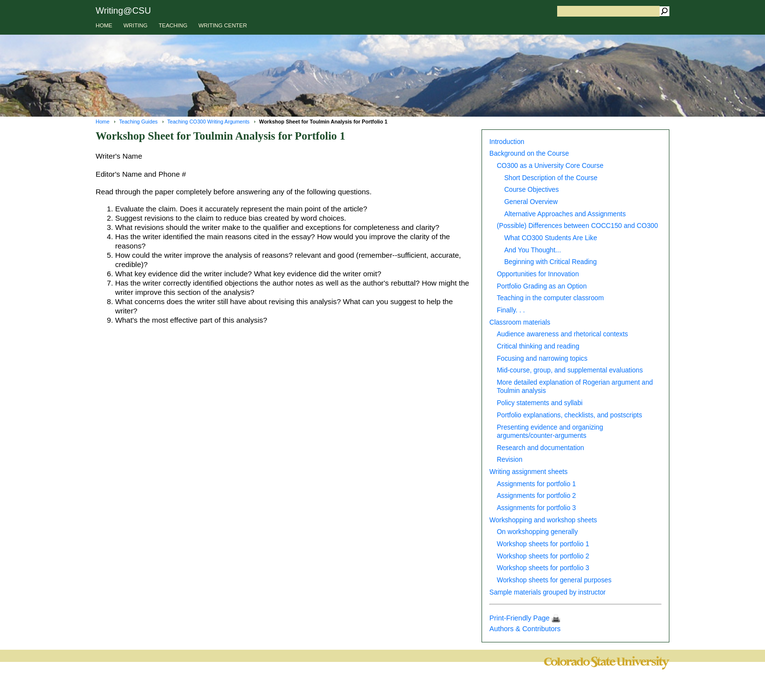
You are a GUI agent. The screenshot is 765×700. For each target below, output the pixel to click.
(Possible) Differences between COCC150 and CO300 (577, 226)
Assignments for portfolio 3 (536, 508)
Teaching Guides (138, 122)
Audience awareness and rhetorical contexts (562, 334)
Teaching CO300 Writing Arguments (209, 122)
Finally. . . (511, 310)
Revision (510, 460)
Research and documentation (540, 448)
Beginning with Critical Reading (550, 262)
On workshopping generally (537, 532)
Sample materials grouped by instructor (547, 592)
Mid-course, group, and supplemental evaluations (570, 370)
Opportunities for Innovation (538, 274)
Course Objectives (531, 190)
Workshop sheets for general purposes (554, 580)
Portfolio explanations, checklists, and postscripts (569, 415)
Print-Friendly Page (525, 618)
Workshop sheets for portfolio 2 (543, 556)
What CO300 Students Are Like (550, 238)
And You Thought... (532, 250)
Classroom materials (520, 322)
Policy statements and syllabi (540, 403)
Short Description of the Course (551, 178)
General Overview (531, 202)
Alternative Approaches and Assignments (565, 214)
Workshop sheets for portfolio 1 (543, 544)
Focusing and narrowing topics (542, 359)
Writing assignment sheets (528, 472)
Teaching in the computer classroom (550, 298)
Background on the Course (529, 154)
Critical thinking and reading (538, 346)
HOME (104, 25)
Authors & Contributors (525, 629)
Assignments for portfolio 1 (536, 484)
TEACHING (173, 25)
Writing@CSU (123, 10)
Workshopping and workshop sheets (543, 520)
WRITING (135, 25)
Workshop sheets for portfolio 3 (543, 568)
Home (102, 122)
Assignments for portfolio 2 (536, 496)
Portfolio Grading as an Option (542, 286)
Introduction (507, 142)
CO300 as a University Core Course (550, 166)
